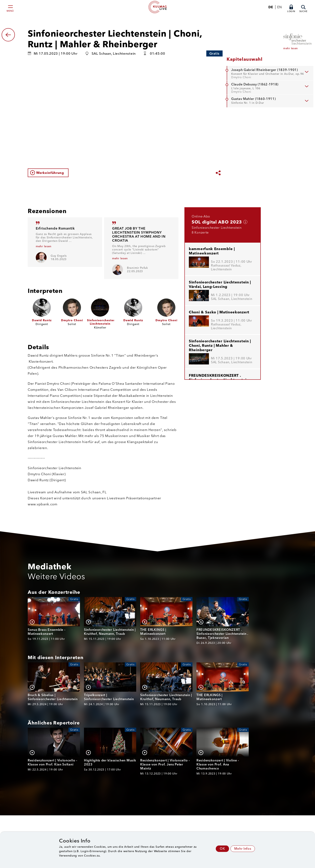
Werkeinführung (50, 173)
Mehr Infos (243, 849)
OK (222, 849)
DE (271, 7)
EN (279, 7)
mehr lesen (44, 246)
